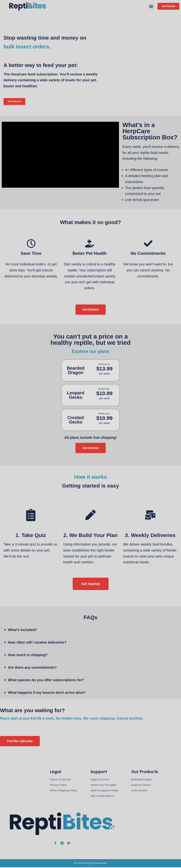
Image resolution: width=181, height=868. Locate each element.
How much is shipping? (28, 656)
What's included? (23, 631)
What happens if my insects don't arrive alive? (47, 693)
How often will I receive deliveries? (37, 643)
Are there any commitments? (32, 668)
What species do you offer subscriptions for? (46, 681)
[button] (151, 6)
